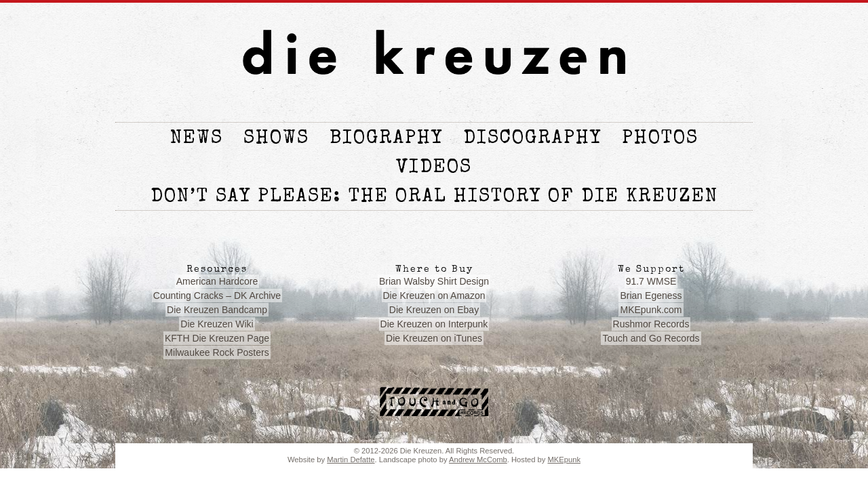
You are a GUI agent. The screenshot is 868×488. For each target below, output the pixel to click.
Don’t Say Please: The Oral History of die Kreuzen (434, 197)
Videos (434, 168)
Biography (386, 139)
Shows (276, 139)
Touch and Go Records (651, 338)
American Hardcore (217, 281)
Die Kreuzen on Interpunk (434, 324)
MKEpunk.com (651, 310)
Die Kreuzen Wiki (217, 324)
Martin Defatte (351, 460)
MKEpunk (564, 460)
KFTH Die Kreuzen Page (217, 338)
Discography (532, 139)
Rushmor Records (651, 324)
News (197, 139)
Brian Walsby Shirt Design (434, 281)
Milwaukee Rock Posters (217, 352)
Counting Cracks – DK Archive (217, 296)
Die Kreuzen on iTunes (434, 338)
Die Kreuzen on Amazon (434, 296)
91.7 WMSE (651, 281)
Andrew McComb (478, 460)
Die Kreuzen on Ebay (434, 310)
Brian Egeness (651, 296)
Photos (660, 139)
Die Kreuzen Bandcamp (217, 310)
